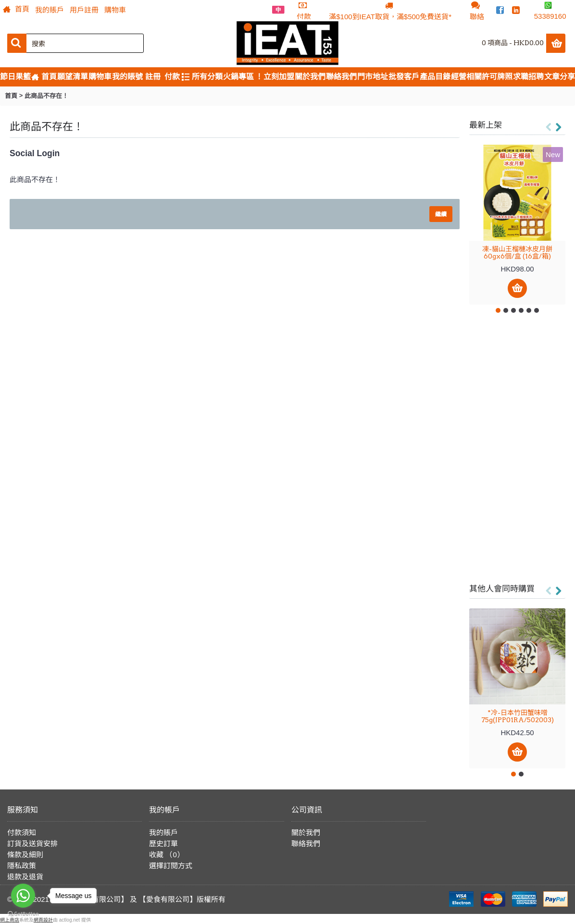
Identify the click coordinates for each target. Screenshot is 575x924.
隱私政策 (22, 866)
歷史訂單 (163, 844)
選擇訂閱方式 (171, 866)
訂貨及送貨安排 (32, 844)
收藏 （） (167, 855)
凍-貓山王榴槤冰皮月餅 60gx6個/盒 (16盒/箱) (517, 253)
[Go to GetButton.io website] (23, 914)
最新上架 (486, 125)
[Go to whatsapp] (23, 896)
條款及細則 (25, 855)
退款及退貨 (25, 877)
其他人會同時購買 (502, 589)
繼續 (441, 214)
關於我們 (306, 832)
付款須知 (22, 832)
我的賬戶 (163, 832)
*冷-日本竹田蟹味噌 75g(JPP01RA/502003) (518, 716)
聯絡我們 (306, 844)
